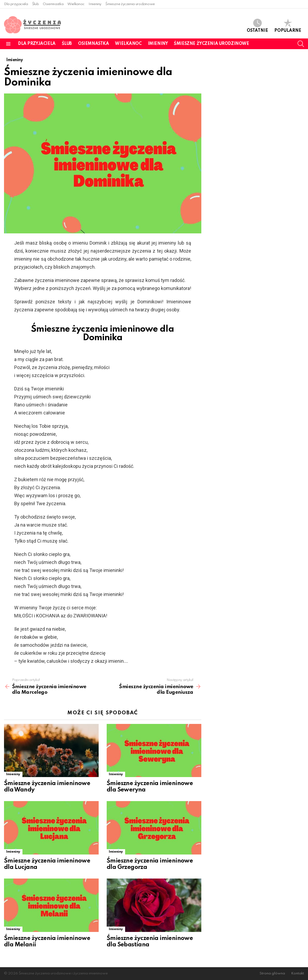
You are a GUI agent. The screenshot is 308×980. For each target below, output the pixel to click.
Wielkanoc (76, 4)
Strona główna (272, 973)
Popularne (288, 26)
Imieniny (95, 4)
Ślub (36, 4)
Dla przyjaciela (16, 4)
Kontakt (298, 973)
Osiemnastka (53, 4)
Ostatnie (257, 26)
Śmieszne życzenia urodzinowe (130, 4)
